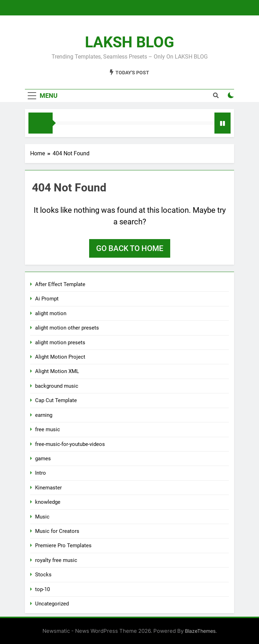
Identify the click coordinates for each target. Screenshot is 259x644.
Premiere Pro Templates (63, 545)
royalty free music (56, 560)
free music (48, 429)
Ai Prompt (47, 299)
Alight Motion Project (60, 357)
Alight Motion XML (57, 371)
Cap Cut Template (56, 400)
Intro (41, 473)
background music (57, 386)
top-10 (42, 589)
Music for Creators (57, 531)
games (43, 459)
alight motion (51, 313)
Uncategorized (52, 604)
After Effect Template (60, 284)
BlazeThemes (200, 631)
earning (44, 415)
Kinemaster (48, 488)
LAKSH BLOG (129, 42)
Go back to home (130, 248)
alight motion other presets (67, 328)
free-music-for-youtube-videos (70, 444)
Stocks (43, 575)
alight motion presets (60, 343)
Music (42, 517)
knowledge (48, 502)
